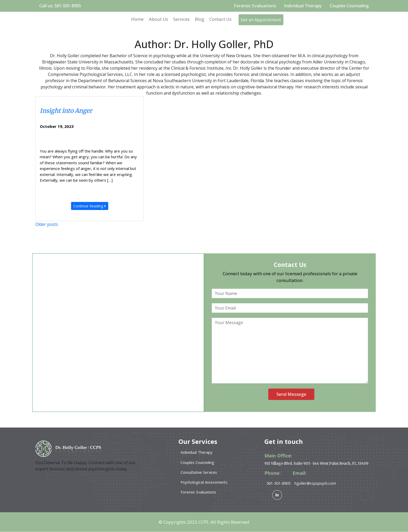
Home (136, 19)
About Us (157, 19)
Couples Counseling (349, 6)
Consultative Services (200, 472)
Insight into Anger (66, 111)
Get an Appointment (262, 20)
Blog (198, 19)
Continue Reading (90, 206)
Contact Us (219, 19)
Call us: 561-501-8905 (61, 6)
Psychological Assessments (205, 482)
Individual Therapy (302, 6)
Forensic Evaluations (253, 6)
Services (180, 19)
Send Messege (291, 394)
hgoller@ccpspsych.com (318, 483)
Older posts (47, 224)
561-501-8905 (280, 483)
